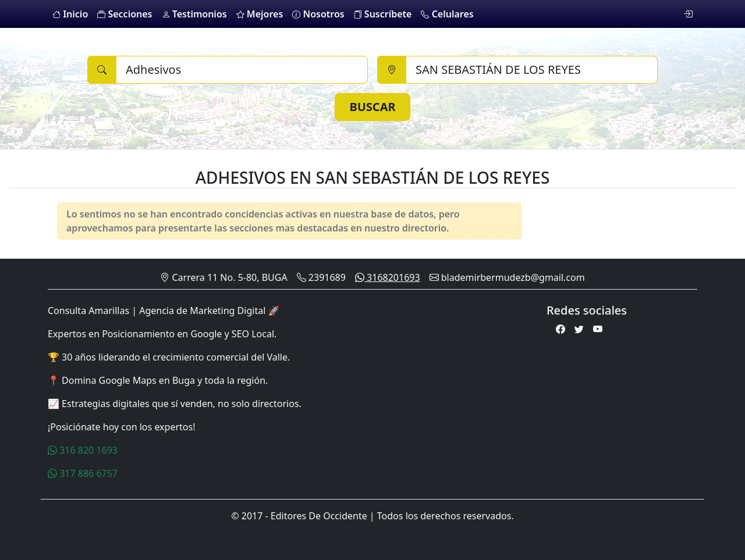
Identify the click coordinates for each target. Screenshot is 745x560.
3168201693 (388, 277)
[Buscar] (242, 70)
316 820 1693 (83, 450)
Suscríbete (383, 14)
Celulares (447, 14)
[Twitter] (579, 329)
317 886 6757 (83, 473)
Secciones (125, 14)
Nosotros (318, 14)
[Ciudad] (532, 70)
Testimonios (194, 14)
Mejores (260, 14)
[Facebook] (560, 329)
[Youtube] (598, 329)
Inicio (70, 14)
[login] (688, 14)
